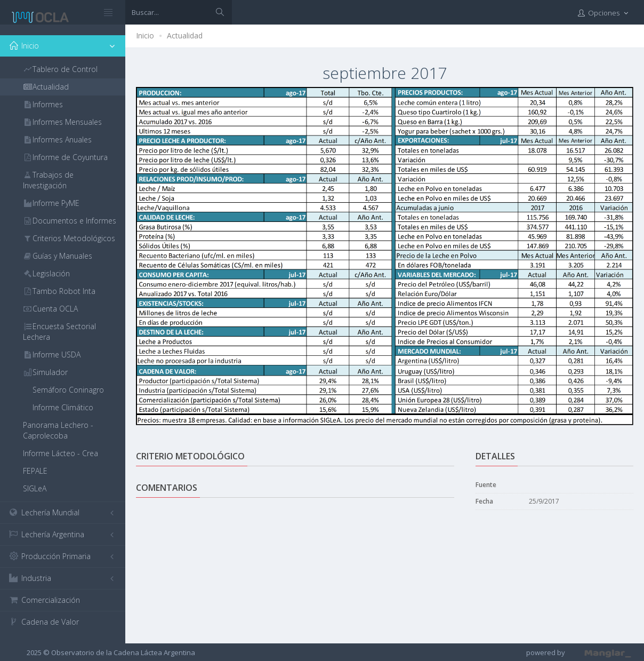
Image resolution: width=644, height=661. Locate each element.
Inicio (145, 35)
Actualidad (185, 35)
